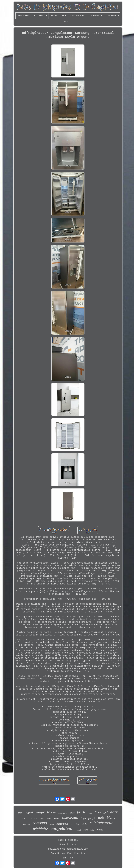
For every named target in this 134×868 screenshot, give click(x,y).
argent (29, 812)
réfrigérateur (101, 823)
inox (20, 813)
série (90, 813)
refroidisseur (24, 819)
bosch (34, 818)
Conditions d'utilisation (68, 853)
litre (72, 813)
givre (86, 830)
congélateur (62, 828)
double (42, 818)
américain (70, 817)
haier (92, 830)
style (84, 823)
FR (71, 858)
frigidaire (40, 829)
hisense (51, 812)
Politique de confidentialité (68, 849)
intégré (40, 812)
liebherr (52, 825)
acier (114, 812)
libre (98, 812)
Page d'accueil (68, 840)
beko (78, 824)
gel (106, 812)
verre (100, 830)
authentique (62, 824)
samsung (40, 823)
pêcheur (57, 819)
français (92, 818)
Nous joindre (68, 844)
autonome (26, 824)
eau (72, 824)
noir (101, 817)
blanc (111, 817)
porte (82, 812)
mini (49, 818)
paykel (78, 830)
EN (64, 858)
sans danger (63, 813)
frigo (83, 818)
